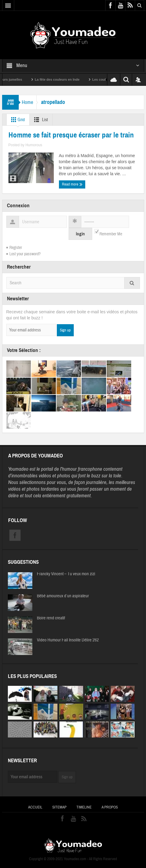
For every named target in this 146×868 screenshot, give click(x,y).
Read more (72, 184)
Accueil (35, 807)
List (40, 120)
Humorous (34, 145)
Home (28, 102)
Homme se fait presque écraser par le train (71, 135)
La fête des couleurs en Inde (67, 79)
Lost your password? (25, 254)
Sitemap (59, 807)
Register (16, 248)
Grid (17, 120)
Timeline (84, 807)
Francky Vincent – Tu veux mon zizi (66, 574)
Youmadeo (18, 469)
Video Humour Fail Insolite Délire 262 (68, 640)
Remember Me (111, 234)
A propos (110, 807)
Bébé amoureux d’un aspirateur (63, 596)
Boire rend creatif (51, 618)
